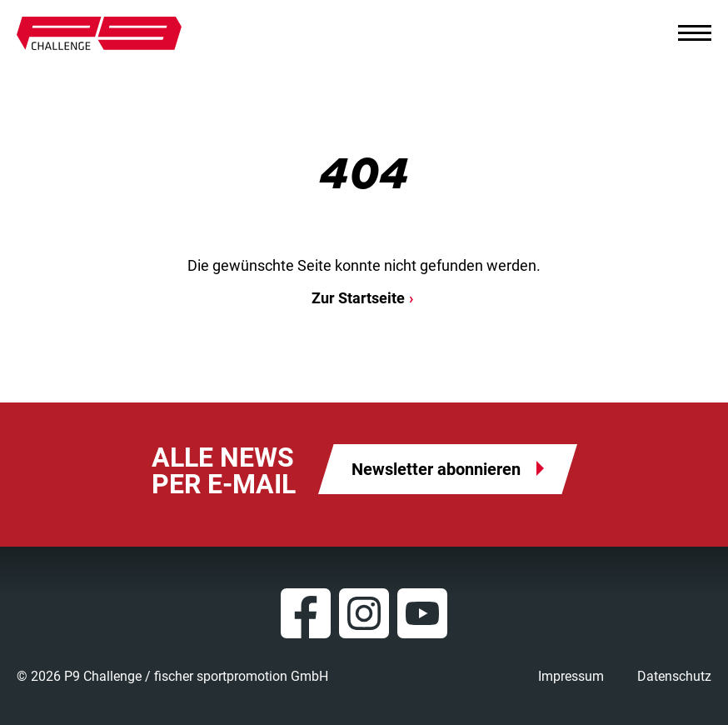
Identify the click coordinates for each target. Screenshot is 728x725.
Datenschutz (674, 676)
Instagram (364, 613)
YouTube (422, 613)
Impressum (571, 676)
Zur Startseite (358, 298)
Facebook (306, 613)
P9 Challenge (99, 33)
